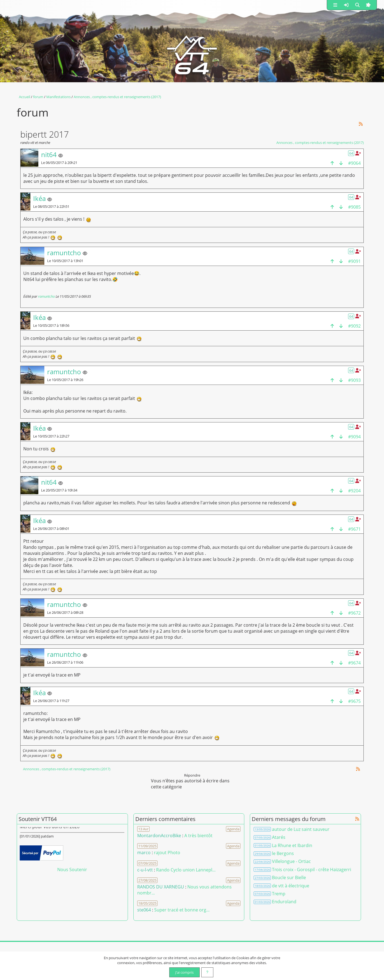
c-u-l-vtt (145, 870)
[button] (335, 5)
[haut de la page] (332, 163)
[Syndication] (361, 124)
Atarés (279, 837)
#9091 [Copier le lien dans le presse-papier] (354, 261)
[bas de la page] (341, 163)
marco (144, 853)
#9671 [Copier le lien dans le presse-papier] (354, 529)
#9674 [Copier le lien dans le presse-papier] (354, 663)
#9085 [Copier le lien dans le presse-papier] (354, 207)
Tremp (279, 894)
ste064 (144, 910)
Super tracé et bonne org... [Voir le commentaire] (182, 910)
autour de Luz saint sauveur (301, 829)
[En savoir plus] (207, 972)
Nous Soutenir (72, 870)
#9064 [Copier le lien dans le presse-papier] (354, 163)
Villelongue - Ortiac (291, 861)
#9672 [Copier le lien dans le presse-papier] (354, 613)
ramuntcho (46, 296)
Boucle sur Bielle (289, 877)
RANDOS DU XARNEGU (161, 887)
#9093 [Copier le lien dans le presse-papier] (354, 380)
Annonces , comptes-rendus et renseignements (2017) (320, 143)
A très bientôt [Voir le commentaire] (198, 836)
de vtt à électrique (291, 886)
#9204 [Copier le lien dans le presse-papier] (354, 491)
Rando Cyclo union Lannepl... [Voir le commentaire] (186, 870)
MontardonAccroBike (159, 836)
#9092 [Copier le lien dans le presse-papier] (354, 326)
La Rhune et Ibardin (292, 845)
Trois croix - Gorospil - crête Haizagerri (312, 870)
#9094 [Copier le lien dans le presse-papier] (354, 437)
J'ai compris (184, 972)
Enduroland (284, 902)
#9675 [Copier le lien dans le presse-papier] (354, 701)
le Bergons (283, 853)
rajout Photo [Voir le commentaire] (167, 853)
